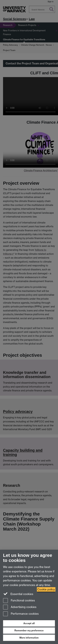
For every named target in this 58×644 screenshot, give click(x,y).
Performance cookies (21, 614)
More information (29, 638)
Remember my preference (29, 630)
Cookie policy (46, 589)
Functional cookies (19, 601)
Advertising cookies (20, 607)
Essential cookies (18, 594)
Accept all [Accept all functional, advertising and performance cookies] (29, 623)
